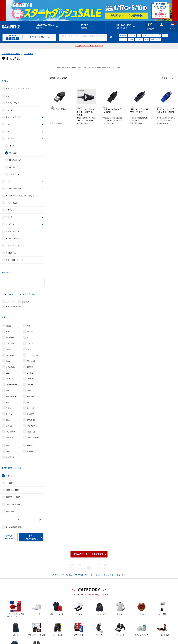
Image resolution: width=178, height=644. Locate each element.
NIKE (8, 380)
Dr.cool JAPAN (32, 333)
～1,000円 (10, 455)
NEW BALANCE (12, 374)
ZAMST (8, 429)
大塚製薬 (30, 429)
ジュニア (25, 285)
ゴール (12, 140)
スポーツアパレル (13, 240)
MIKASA (30, 356)
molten (9, 368)
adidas (8, 303)
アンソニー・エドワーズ (151, 35)
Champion (10, 321)
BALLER (30, 309)
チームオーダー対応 (13, 290)
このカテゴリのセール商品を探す (89, 526)
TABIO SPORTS (33, 403)
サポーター (10, 212)
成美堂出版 (10, 435)
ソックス (9, 104)
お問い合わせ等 (124, 26)
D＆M (29, 327)
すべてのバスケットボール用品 (18, 83)
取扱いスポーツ (45, 26)
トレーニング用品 (13, 233)
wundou (30, 423)
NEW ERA (30, 374)
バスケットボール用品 (11, 54)
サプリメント (11, 204)
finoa (8, 338)
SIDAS (8, 397)
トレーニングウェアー (14, 112)
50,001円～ (10, 483)
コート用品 (29, 54)
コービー (123, 39)
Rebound (30, 386)
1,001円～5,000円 (13, 462)
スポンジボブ (155, 39)
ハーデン (139, 39)
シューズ (9, 90)
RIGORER (30, 392)
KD (139, 35)
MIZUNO (30, 362)
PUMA (8, 386)
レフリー (9, 119)
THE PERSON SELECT (14, 254)
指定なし (9, 447)
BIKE (29, 315)
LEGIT (8, 350)
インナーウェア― (13, 197)
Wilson (8, 423)
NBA (146, 39)
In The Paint (11, 344)
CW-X (8, 327)
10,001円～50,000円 (14, 476)
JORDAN (123, 35)
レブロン (132, 35)
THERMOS (10, 415)
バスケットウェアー (13, 97)
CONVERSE (31, 321)
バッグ (8, 176)
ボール (8, 126)
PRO (29, 380)
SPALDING (31, 397)
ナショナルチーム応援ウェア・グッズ (20, 190)
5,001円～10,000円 (13, 469)
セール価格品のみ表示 (14, 499)
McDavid (9, 356)
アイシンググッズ (13, 226)
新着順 (165, 78)
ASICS (8, 309)
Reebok (9, 392)
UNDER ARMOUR (33, 416)
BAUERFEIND (11, 315)
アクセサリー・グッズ (14, 183)
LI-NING (30, 350)
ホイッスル (13, 147)
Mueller (30, 368)
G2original (31, 338)
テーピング (10, 219)
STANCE (9, 403)
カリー (165, 35)
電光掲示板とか (15, 154)
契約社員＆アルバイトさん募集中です (89, 46)
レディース (10, 285)
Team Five (31, 409)
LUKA (131, 39)
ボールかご (13, 162)
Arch (29, 303)
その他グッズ (14, 169)
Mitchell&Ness (11, 362)
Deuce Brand (11, 333)
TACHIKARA (10, 409)
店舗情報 (84, 26)
